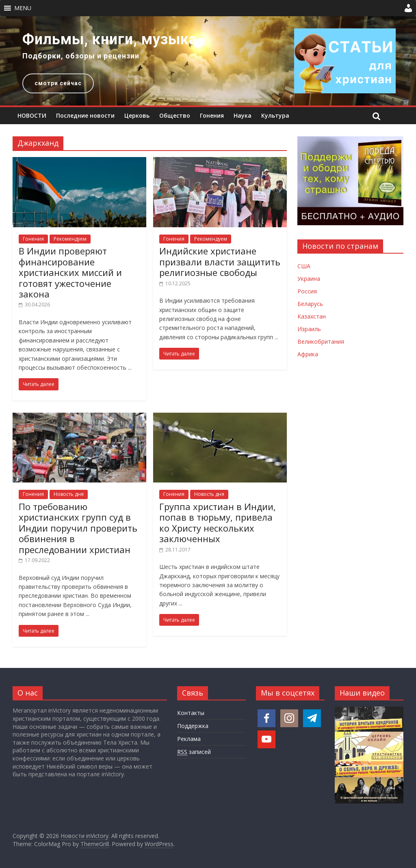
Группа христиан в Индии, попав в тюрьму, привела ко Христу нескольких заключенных (218, 522)
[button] (23, 8)
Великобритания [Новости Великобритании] (321, 341)
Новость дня (69, 494)
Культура (275, 115)
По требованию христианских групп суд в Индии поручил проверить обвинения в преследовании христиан (78, 528)
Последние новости (85, 115)
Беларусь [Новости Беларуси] (310, 304)
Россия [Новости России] (307, 291)
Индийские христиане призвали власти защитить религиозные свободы (220, 262)
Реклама (189, 739)
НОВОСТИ (32, 115)
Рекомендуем (70, 239)
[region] (208, 61)
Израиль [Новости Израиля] (309, 329)
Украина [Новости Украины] (309, 279)
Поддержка (193, 726)
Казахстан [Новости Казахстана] (312, 316)
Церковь (137, 115)
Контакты (191, 713)
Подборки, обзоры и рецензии (81, 56)
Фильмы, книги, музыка (110, 39)
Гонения (212, 115)
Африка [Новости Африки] (308, 354)
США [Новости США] (304, 266)
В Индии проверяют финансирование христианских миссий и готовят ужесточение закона (70, 272)
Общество (175, 115)
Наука (243, 115)
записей (194, 752)
